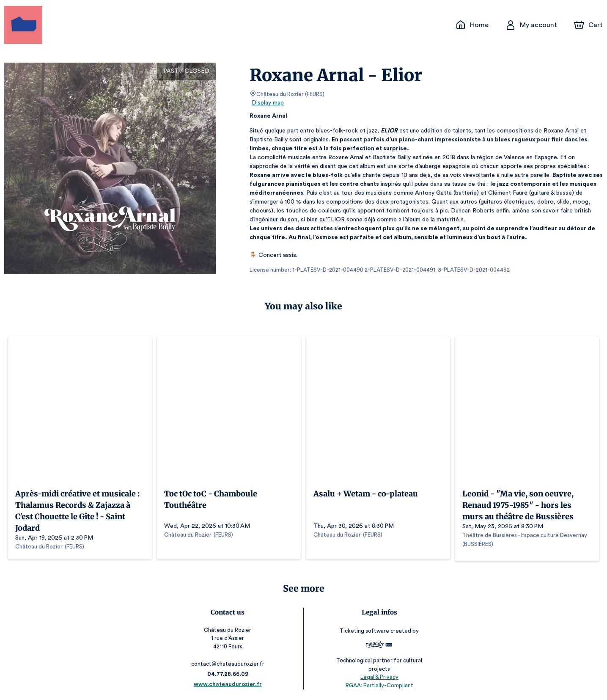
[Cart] (589, 25)
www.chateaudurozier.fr (229, 682)
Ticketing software (364, 629)
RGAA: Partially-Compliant (378, 683)
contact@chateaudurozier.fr (229, 662)
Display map (268, 103)
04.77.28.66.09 (229, 672)
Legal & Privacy (378, 675)
